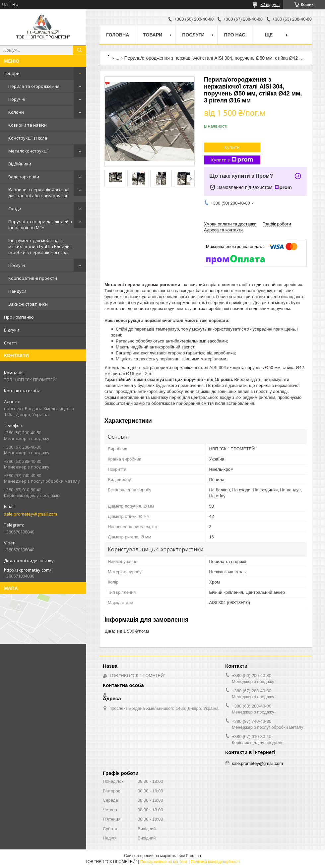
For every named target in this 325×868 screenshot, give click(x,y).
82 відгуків (270, 5)
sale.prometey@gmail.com (31, 514)
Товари (12, 73)
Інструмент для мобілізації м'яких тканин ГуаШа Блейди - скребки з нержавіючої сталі (40, 246)
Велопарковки (24, 177)
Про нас (235, 35)
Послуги (17, 265)
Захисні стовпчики (28, 304)
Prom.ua (194, 856)
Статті (11, 343)
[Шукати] (80, 50)
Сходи (15, 209)
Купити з (232, 160)
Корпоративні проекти (33, 278)
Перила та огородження (34, 86)
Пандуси (17, 291)
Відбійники (20, 164)
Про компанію (19, 317)
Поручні (17, 99)
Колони (16, 112)
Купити (232, 147)
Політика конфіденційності (215, 862)
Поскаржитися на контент (164, 862)
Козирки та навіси (28, 125)
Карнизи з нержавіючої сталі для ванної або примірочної (39, 193)
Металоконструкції (28, 151)
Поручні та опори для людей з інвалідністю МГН (40, 224)
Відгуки (12, 330)
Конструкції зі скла (28, 138)
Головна (118, 35)
